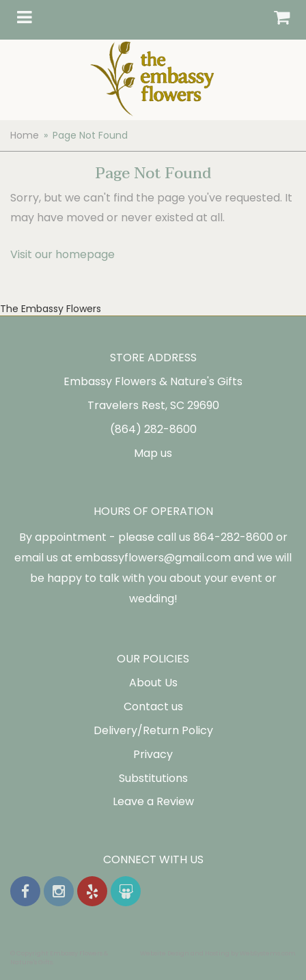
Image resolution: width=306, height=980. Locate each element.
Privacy (153, 754)
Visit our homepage (62, 254)
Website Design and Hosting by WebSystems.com (218, 953)
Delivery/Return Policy (153, 730)
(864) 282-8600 (153, 429)
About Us (153, 683)
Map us (153, 453)
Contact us (153, 706)
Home (25, 135)
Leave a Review (153, 801)
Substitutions (153, 778)
